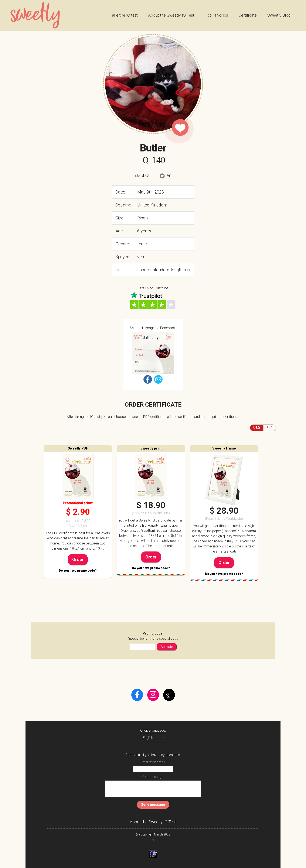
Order (78, 560)
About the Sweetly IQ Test (171, 15)
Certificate (248, 15)
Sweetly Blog (279, 15)
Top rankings (216, 15)
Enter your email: (153, 762)
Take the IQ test (124, 15)
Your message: (153, 777)
